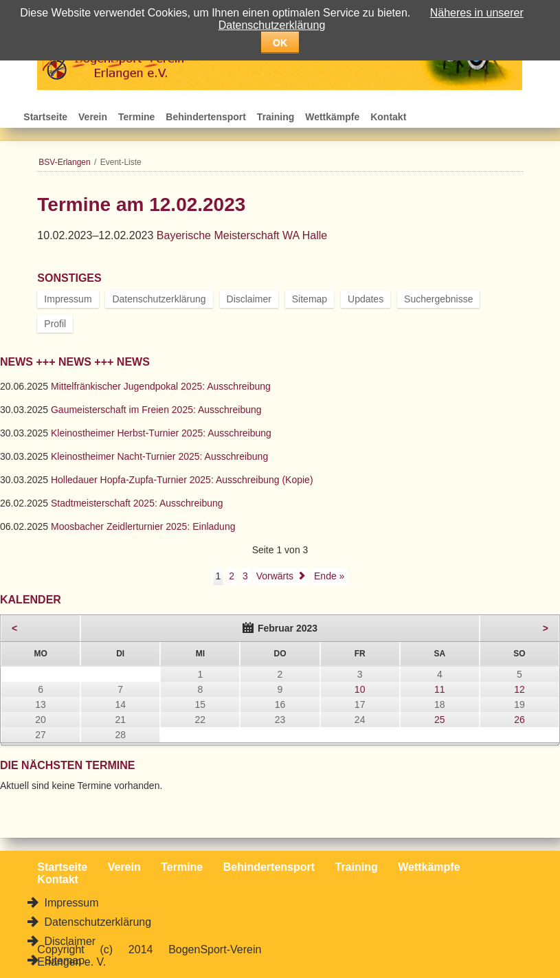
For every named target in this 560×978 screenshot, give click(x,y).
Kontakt (388, 117)
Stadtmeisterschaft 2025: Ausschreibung (137, 503)
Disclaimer (249, 299)
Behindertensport (206, 117)
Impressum (68, 299)
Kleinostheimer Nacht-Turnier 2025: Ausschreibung (159, 456)
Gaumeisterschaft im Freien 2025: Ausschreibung (156, 410)
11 (440, 689)
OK (280, 43)
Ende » (329, 576)
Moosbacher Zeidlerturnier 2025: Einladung (143, 526)
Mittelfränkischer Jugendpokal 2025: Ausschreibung (161, 386)
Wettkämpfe (332, 117)
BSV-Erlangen (64, 162)
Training (276, 117)
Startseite (45, 117)
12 (519, 689)
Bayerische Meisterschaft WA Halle (242, 235)
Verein (93, 117)
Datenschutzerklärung (159, 299)
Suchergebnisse (438, 299)
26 (519, 720)
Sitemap (310, 299)
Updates (366, 299)
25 (440, 720)
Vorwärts (275, 576)
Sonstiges (69, 278)
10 (360, 689)
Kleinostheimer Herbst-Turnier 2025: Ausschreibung (161, 433)
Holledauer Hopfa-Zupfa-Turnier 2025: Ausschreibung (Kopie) (182, 480)
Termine (136, 117)
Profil (55, 324)
